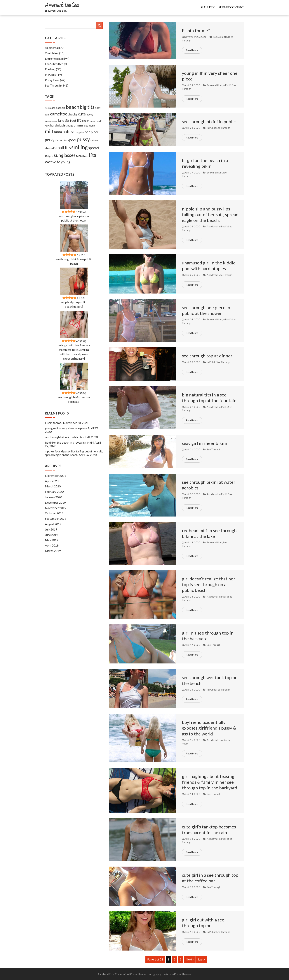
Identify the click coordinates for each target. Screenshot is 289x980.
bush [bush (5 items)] (47, 115)
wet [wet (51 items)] (48, 162)
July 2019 (51, 529)
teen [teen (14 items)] (79, 156)
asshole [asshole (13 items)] (61, 108)
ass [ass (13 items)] (53, 108)
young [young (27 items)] (66, 162)
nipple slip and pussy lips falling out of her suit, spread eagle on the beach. (210, 214)
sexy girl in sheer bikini (204, 443)
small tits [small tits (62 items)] (63, 148)
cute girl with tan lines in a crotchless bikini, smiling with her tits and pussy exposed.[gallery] (74, 352)
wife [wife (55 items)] (56, 162)
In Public (227, 85)
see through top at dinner (207, 356)
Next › (190, 959)
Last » (202, 959)
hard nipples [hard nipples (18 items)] (59, 125)
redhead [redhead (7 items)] (95, 140)
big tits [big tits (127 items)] (87, 107)
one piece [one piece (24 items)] (92, 132)
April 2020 (52, 481)
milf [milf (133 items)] (49, 131)
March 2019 (53, 551)
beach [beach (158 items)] (73, 107)
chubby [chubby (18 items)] (73, 114)
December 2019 (55, 502)
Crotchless (52, 53)
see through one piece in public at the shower (74, 218)
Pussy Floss (52, 80)
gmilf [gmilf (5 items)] (99, 121)
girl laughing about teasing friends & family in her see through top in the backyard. (210, 782)
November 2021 (55, 476)
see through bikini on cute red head (74, 399)
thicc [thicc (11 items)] (85, 156)
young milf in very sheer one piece (66, 428)
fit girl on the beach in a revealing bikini (69, 442)
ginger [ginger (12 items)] (85, 121)
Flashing (223, 740)
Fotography (155, 974)
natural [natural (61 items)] (69, 132)
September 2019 (56, 518)
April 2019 (52, 545)
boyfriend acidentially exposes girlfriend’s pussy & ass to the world (209, 728)
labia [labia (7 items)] (81, 126)
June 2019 (51, 535)
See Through (223, 128)
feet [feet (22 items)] (73, 121)
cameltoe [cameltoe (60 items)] (59, 114)
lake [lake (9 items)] (86, 126)
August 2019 (53, 524)
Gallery (208, 7)
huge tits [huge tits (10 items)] (73, 125)
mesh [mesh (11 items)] (92, 125)
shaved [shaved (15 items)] (49, 148)
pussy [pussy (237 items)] (83, 139)
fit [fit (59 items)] (79, 120)
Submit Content (231, 7)
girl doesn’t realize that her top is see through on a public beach (209, 584)
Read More (192, 50)
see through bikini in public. (209, 121)
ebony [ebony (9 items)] (90, 115)
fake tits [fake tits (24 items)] (64, 120)
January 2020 (53, 497)
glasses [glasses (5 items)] (93, 121)
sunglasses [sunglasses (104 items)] (65, 155)
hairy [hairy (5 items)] (47, 126)
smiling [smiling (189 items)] (80, 147)
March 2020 (53, 486)
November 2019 (55, 508)
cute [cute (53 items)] (82, 114)
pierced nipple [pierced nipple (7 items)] (62, 140)
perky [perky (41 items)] (50, 140)
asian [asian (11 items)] (48, 108)
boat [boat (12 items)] (98, 108)
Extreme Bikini (214, 85)
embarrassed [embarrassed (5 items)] (51, 121)
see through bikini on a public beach (74, 261)
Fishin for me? (196, 30)
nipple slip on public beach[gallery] (74, 304)
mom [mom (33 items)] (58, 132)
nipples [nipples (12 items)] (80, 132)
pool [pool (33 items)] (73, 140)
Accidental (212, 226)
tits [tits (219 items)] (92, 155)
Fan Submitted (221, 37)
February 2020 (54, 492)
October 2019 (54, 513)
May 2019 (52, 540)
